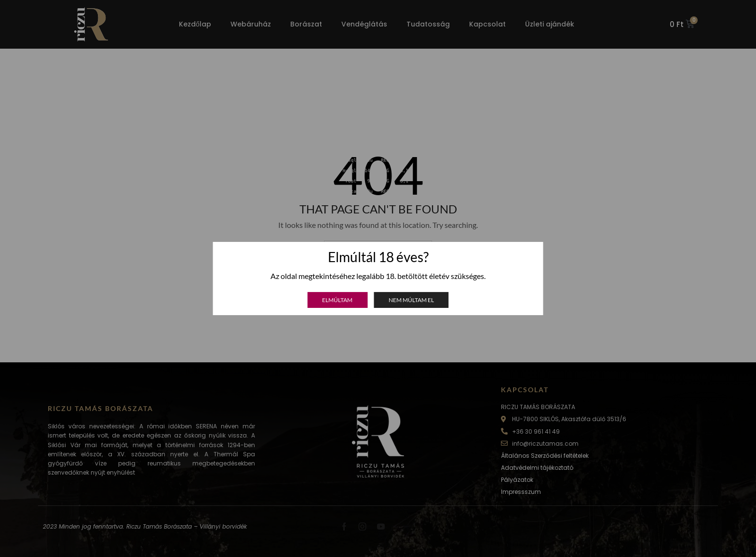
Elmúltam (337, 300)
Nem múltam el (411, 300)
